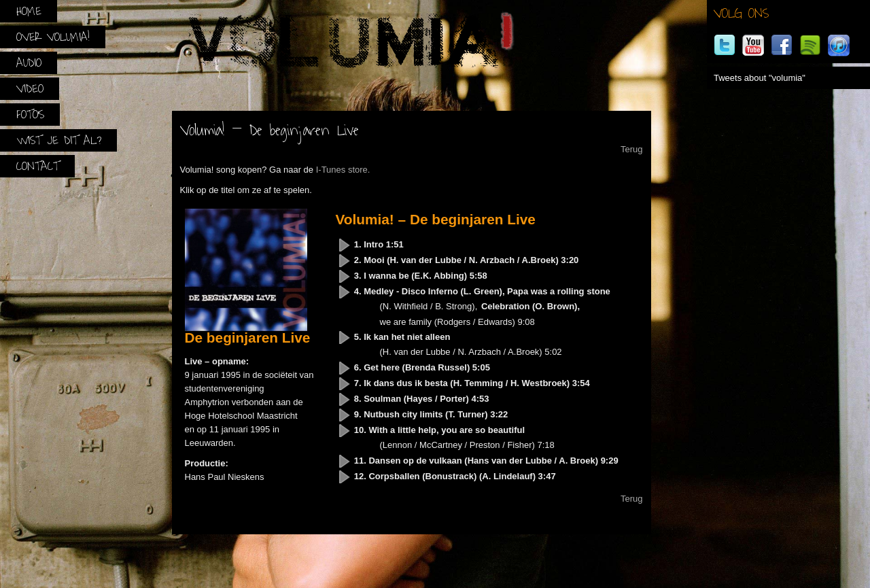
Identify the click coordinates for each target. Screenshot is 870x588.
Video (30, 89)
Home (29, 11)
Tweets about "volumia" (760, 78)
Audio (29, 63)
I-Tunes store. (343, 170)
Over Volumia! (53, 37)
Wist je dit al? (59, 140)
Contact (38, 166)
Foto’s (30, 115)
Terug (632, 149)
